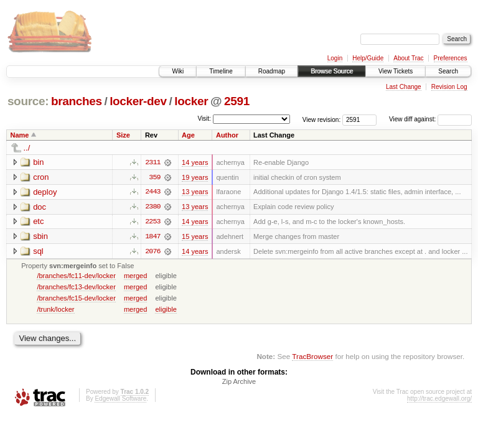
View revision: (322, 119)
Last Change (404, 87)
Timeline (221, 71)
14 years (195, 162)
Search (448, 71)
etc (38, 222)
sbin (40, 237)
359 (154, 177)
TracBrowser (312, 357)
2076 (152, 252)
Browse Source (332, 71)
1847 (152, 237)
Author (227, 135)
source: (28, 101)
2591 (237, 101)
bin (38, 162)
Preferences (451, 58)
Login (335, 58)
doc (40, 207)
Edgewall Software (120, 400)
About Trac (408, 58)
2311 (152, 162)
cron (41, 177)
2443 (152, 192)
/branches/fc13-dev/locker (76, 287)
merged (135, 276)
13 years (195, 192)
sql (38, 252)
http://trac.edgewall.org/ (439, 400)
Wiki (178, 71)
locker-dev (138, 101)
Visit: (204, 119)
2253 (152, 222)
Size (123, 135)
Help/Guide (368, 58)
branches (77, 101)
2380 (152, 207)
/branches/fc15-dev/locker (76, 299)
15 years (195, 237)
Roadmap (272, 71)
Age (188, 135)
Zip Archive (239, 383)
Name (20, 135)
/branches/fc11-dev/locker (76, 276)
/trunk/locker (55, 310)
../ (27, 148)
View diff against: (430, 119)
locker (191, 101)
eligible (166, 310)
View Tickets (396, 71)
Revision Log (449, 87)
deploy (45, 192)
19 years (195, 177)
